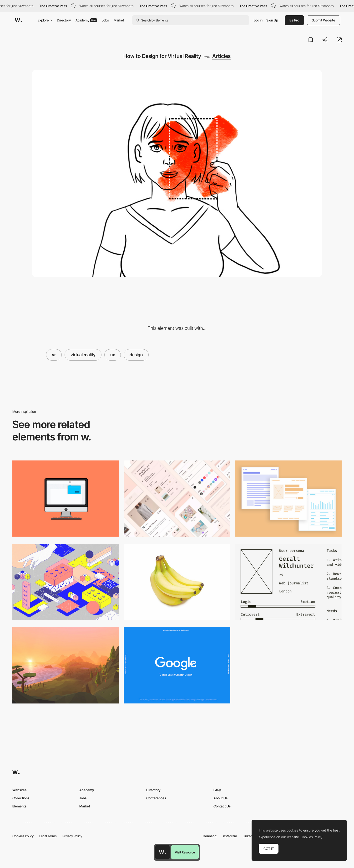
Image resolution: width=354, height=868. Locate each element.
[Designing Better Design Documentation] (288, 582)
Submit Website (324, 20)
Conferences (156, 798)
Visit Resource (185, 852)
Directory (64, 20)
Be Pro (294, 20)
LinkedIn (249, 836)
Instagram (230, 836)
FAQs (217, 790)
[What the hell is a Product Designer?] (177, 582)
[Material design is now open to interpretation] (177, 499)
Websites (19, 790)
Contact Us (222, 806)
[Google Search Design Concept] (177, 665)
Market (119, 20)
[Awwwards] (18, 20)
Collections (21, 798)
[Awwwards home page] (162, 852)
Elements (19, 806)
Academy (86, 20)
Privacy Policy (72, 836)
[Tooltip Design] (66, 499)
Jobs (105, 20)
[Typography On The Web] (288, 499)
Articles (221, 56)
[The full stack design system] (66, 582)
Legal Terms (48, 836)
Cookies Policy (23, 836)
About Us (220, 798)
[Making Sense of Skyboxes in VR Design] (66, 665)
